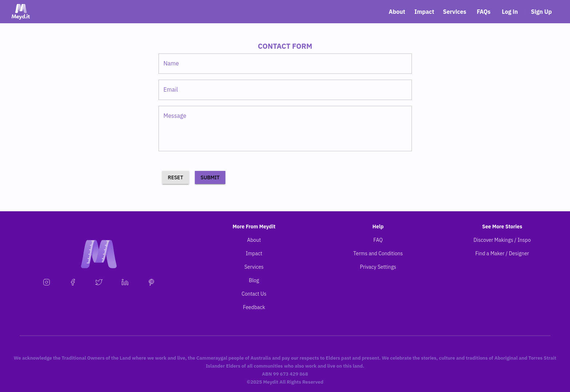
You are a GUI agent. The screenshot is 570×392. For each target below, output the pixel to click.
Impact (424, 12)
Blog (254, 280)
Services (454, 12)
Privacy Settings (378, 267)
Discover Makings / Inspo (502, 240)
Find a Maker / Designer (502, 253)
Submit (210, 178)
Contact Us (254, 294)
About (397, 12)
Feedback (254, 307)
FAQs (483, 12)
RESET (176, 178)
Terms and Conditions (378, 253)
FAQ (378, 240)
